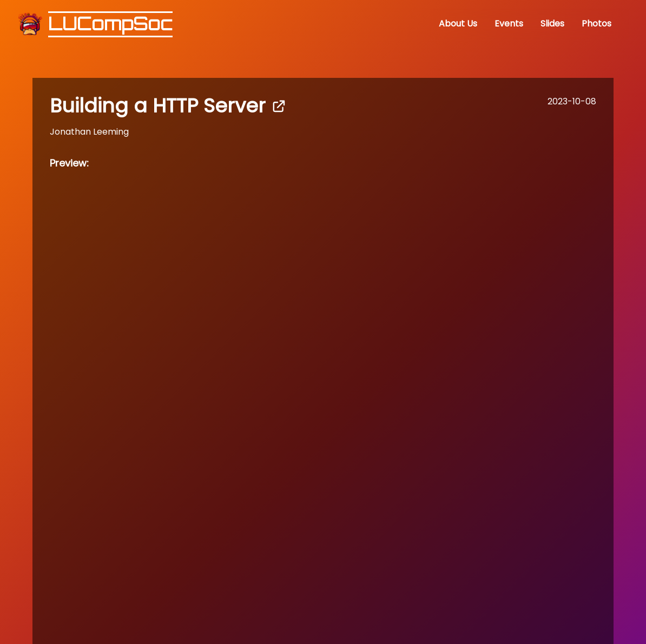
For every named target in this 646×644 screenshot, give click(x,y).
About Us (458, 24)
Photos (596, 24)
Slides (552, 24)
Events (509, 24)
